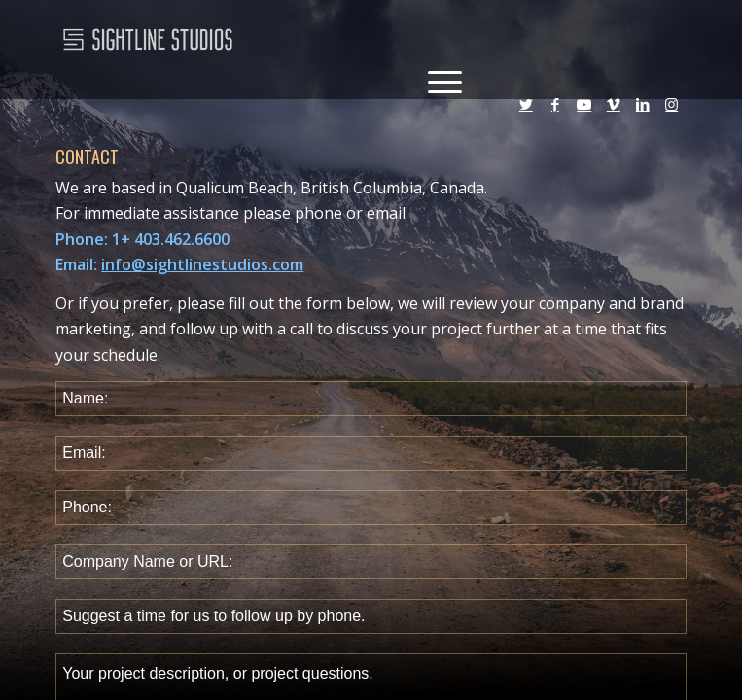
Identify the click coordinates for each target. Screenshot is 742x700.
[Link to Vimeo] (614, 112)
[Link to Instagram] (672, 112)
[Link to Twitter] (526, 112)
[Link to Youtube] (584, 112)
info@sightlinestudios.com (202, 264)
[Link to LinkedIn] (643, 112)
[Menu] (435, 80)
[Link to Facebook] (555, 112)
